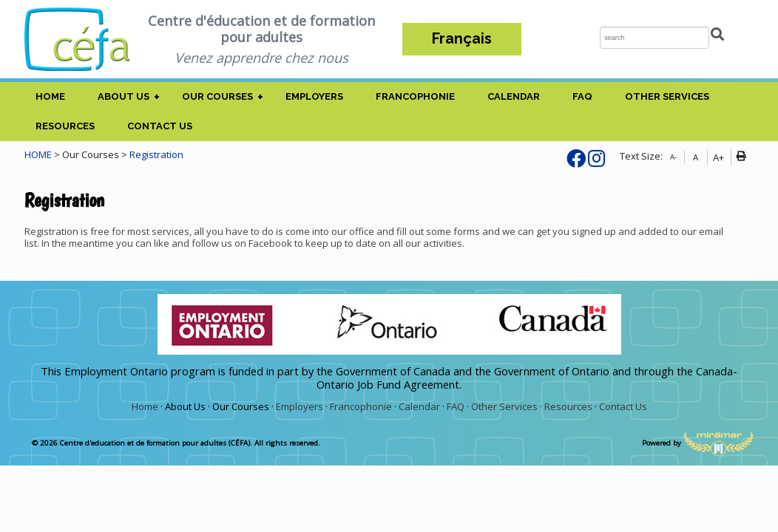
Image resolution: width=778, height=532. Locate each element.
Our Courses (217, 96)
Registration (156, 154)
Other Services (667, 96)
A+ (718, 157)
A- (673, 157)
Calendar (514, 96)
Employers (314, 96)
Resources (65, 126)
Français (462, 39)
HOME (38, 154)
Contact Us (160, 126)
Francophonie (415, 96)
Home (50, 96)
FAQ (582, 96)
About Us (124, 96)
